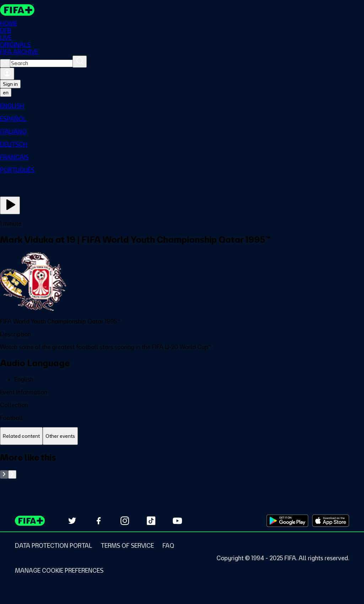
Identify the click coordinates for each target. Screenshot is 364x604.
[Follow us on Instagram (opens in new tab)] (125, 521)
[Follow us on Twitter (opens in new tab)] (72, 521)
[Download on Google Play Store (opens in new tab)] (287, 521)
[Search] (80, 62)
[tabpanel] (182, 465)
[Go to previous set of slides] (4, 474)
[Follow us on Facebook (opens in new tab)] (98, 521)
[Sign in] (7, 74)
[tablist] (182, 436)
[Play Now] (10, 205)
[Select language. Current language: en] (6, 93)
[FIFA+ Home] (17, 10)
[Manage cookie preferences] (59, 571)
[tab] (21, 436)
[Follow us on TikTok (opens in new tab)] (151, 521)
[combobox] (41, 63)
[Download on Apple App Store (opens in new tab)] (331, 521)
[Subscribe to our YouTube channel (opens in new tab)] (177, 521)
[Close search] (5, 63)
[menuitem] (182, 106)
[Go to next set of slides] (12, 474)
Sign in (10, 84)
